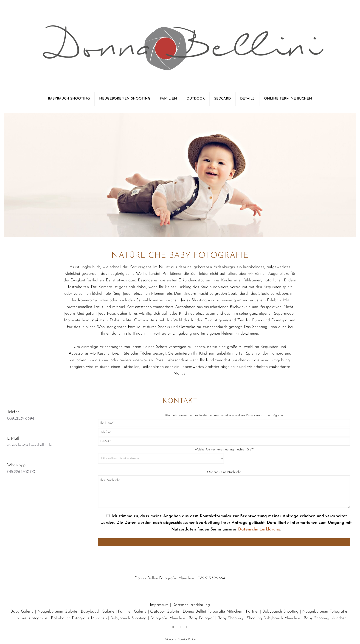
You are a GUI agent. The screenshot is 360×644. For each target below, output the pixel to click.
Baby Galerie (22, 612)
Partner (252, 612)
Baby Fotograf (201, 618)
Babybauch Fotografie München (79, 618)
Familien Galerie (132, 612)
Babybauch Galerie (98, 612)
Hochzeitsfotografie (30, 618)
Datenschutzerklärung (259, 529)
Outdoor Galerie (165, 612)
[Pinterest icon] (181, 627)
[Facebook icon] (173, 627)
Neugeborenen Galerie (57, 612)
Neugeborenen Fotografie (325, 612)
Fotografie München (168, 618)
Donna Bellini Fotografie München (212, 612)
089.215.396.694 (211, 578)
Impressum (159, 605)
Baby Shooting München (325, 618)
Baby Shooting (230, 618)
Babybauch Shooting (280, 612)
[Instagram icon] (187, 627)
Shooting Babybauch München (273, 618)
